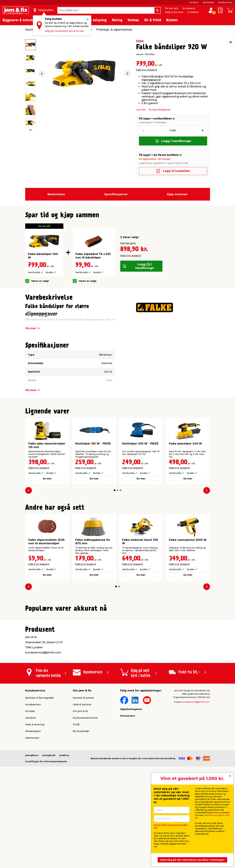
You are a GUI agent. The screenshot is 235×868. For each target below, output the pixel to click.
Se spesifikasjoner (160, 110)
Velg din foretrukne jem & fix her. (65, 31)
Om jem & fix (80, 791)
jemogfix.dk (49, 835)
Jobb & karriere (174, 12)
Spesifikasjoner (116, 194)
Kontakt (30, 791)
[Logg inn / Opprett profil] (211, 10)
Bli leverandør (81, 811)
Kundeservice (225, 2)
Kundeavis (189, 8)
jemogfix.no (32, 835)
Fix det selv (172, 8)
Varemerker (32, 817)
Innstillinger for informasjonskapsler (46, 841)
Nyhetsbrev (208, 2)
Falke (140, 41)
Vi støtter (193, 12)
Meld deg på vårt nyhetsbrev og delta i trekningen (192, 860)
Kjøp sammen (177, 194)
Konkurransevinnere (85, 797)
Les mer (141, 110)
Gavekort (194, 2)
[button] (115, 490)
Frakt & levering (35, 804)
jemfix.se (64, 835)
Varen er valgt (40, 281)
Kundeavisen (33, 784)
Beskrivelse (56, 194)
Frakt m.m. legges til (147, 70)
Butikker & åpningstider (40, 777)
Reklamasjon (33, 811)
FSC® (76, 804)
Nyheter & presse (83, 777)
